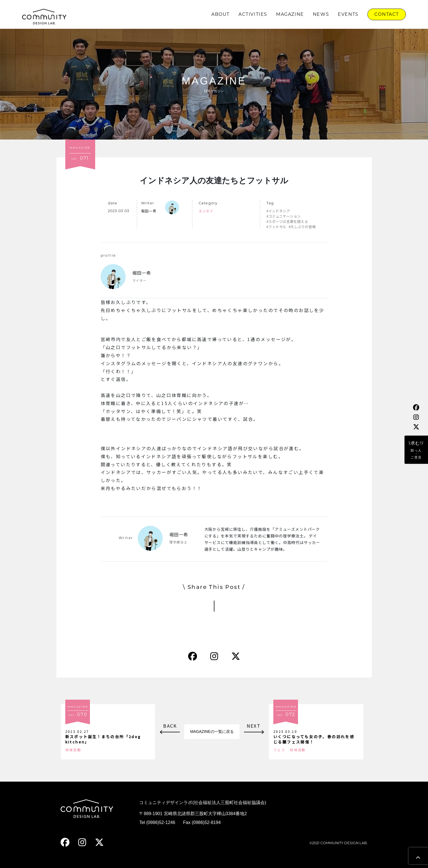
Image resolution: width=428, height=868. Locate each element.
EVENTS (348, 14)
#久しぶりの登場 (302, 227)
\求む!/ (416, 450)
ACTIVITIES (253, 14)
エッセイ (206, 211)
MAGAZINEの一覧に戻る (212, 732)
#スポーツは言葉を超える (287, 221)
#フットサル (276, 227)
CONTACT (387, 14)
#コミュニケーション (284, 216)
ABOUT (221, 14)
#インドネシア (278, 211)
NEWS (321, 14)
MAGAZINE (290, 14)
